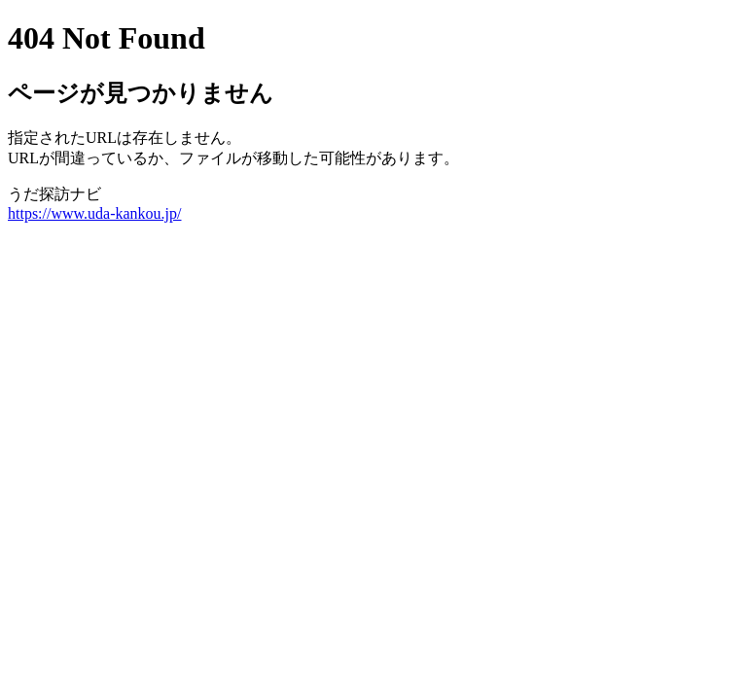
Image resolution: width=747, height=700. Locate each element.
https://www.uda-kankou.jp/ (95, 213)
